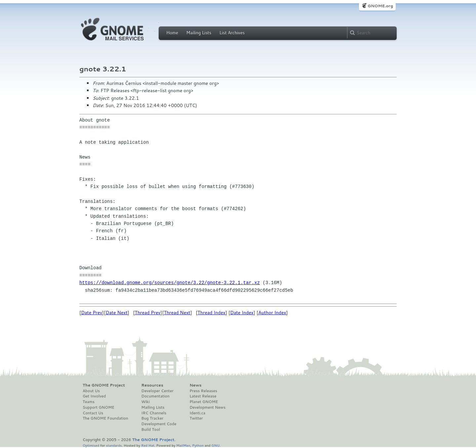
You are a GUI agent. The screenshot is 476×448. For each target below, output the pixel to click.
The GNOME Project (104, 385)
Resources (152, 385)
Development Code (159, 424)
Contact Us (93, 413)
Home (172, 33)
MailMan (183, 445)
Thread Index (212, 313)
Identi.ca (197, 413)
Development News (207, 407)
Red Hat (148, 445)
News (195, 385)
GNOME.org (380, 6)
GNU (216, 445)
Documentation (156, 396)
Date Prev (92, 313)
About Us (91, 391)
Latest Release (203, 396)
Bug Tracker (153, 418)
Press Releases (203, 391)
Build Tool (151, 429)
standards (114, 445)
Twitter (196, 418)
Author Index (272, 313)
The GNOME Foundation (105, 418)
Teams (89, 402)
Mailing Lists (199, 33)
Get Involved (94, 396)
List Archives (232, 33)
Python (198, 445)
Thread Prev (148, 313)
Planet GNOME (204, 402)
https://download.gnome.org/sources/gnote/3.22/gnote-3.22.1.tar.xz (170, 283)
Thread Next (177, 313)
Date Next (116, 313)
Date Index (242, 313)
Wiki (146, 402)
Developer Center (158, 391)
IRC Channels (154, 413)
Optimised (91, 445)
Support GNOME (99, 407)
